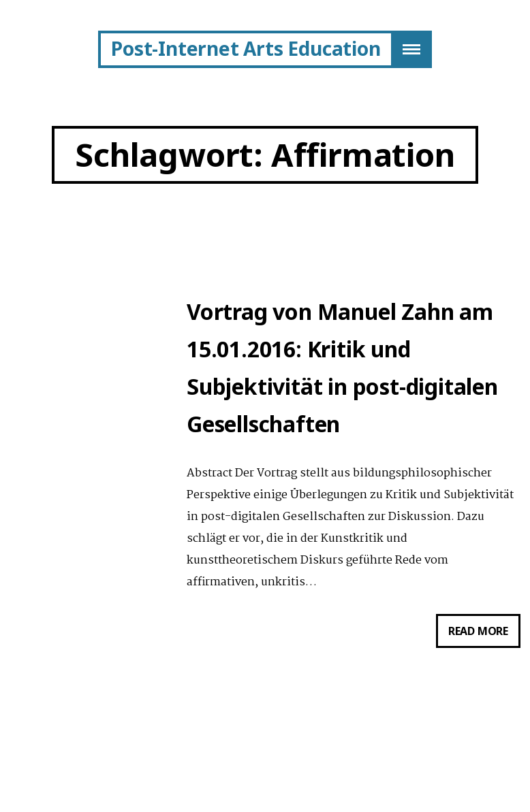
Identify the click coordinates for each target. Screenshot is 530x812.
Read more (484, 634)
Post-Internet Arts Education (246, 48)
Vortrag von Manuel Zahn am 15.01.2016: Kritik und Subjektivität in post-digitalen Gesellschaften (342, 368)
